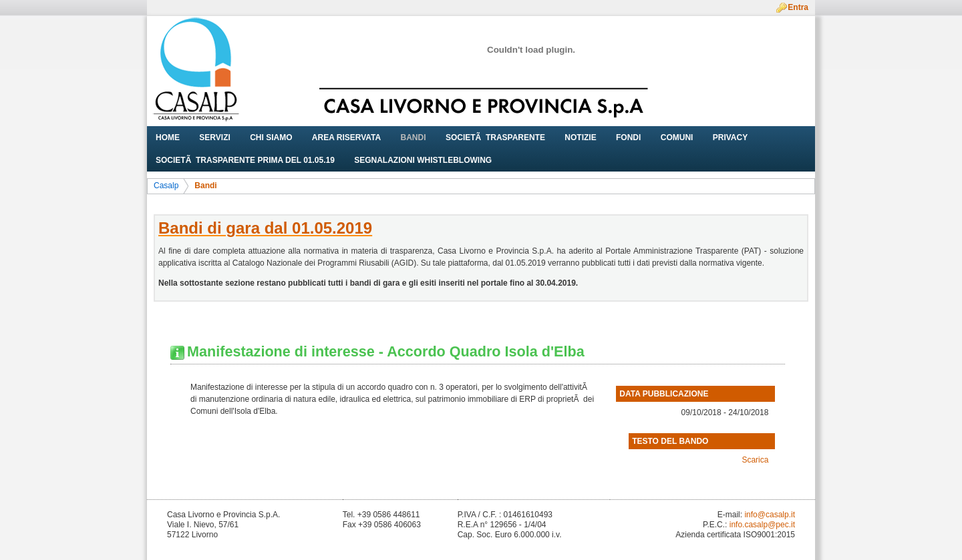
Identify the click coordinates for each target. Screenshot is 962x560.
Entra (798, 7)
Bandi (205, 186)
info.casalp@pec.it (762, 525)
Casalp (166, 186)
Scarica (755, 460)
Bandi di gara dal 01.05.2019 (265, 228)
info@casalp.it (770, 515)
